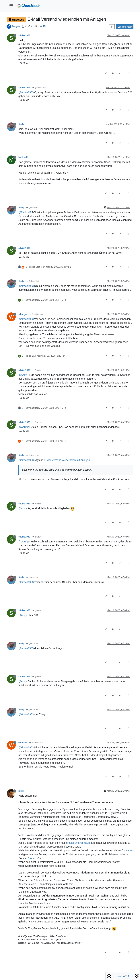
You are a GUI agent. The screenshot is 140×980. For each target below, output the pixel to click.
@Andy (37, 370)
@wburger (38, 422)
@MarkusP (32, 208)
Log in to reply (125, 27)
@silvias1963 (39, 88)
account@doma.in (80, 843)
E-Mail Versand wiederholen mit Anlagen (67, 460)
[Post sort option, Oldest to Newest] (112, 27)
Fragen (16, 26)
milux (21, 791)
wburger (23, 314)
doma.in (127, 850)
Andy (21, 124)
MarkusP (23, 157)
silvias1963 (24, 35)
